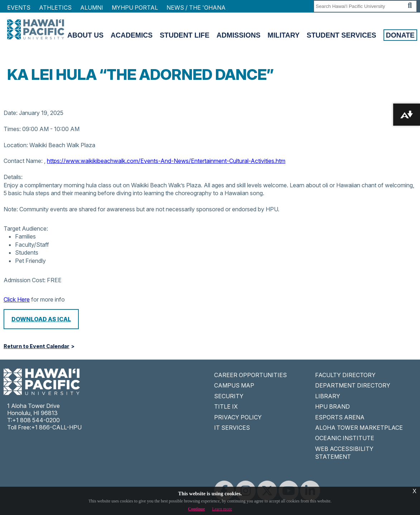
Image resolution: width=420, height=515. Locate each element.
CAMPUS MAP (234, 385)
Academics (132, 35)
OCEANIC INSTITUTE (345, 438)
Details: (13, 177)
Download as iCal (41, 319)
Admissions (239, 35)
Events (19, 8)
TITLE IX (226, 406)
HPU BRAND (332, 406)
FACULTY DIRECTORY (345, 375)
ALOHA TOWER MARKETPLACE (359, 428)
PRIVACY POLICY (238, 417)
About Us (85, 35)
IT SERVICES (232, 428)
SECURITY (229, 396)
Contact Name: (23, 161)
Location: (16, 145)
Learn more (222, 509)
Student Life (185, 35)
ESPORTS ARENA (340, 417)
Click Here (17, 299)
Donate (400, 35)
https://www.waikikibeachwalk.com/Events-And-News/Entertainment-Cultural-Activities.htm (166, 161)
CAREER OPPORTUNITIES (250, 375)
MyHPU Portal (135, 8)
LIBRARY (328, 396)
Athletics (55, 8)
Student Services (342, 35)
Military (283, 35)
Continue (196, 509)
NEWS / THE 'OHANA (196, 8)
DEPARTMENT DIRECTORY (353, 385)
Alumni (92, 8)
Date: (11, 113)
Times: (12, 129)
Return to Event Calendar (37, 346)
